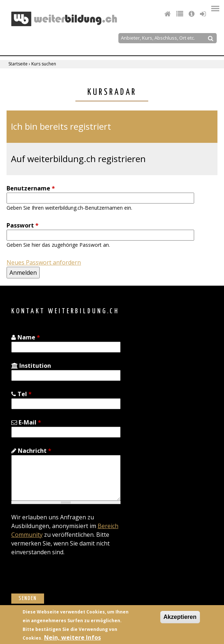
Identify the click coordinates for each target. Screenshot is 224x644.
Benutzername (31, 188)
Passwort (23, 225)
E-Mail (26, 422)
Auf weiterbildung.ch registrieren (78, 159)
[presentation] (67, 579)
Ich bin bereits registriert (61, 126)
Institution (31, 366)
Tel (21, 394)
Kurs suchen (44, 64)
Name (26, 337)
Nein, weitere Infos (72, 637)
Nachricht (31, 451)
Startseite (18, 64)
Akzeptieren (180, 617)
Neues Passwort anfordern (44, 262)
